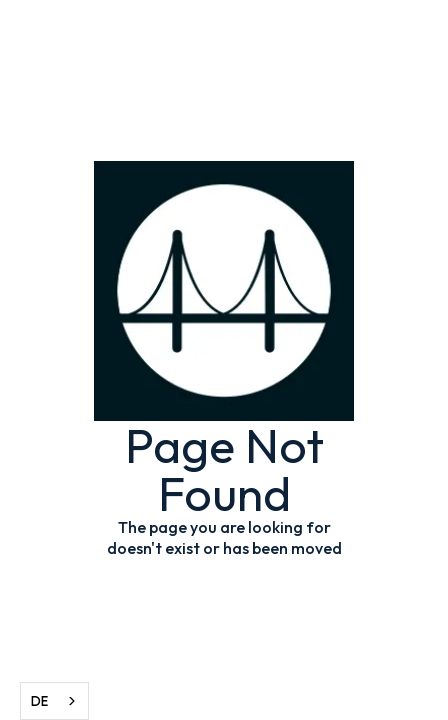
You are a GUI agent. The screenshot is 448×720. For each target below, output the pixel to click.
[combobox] (54, 701)
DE (39, 701)
